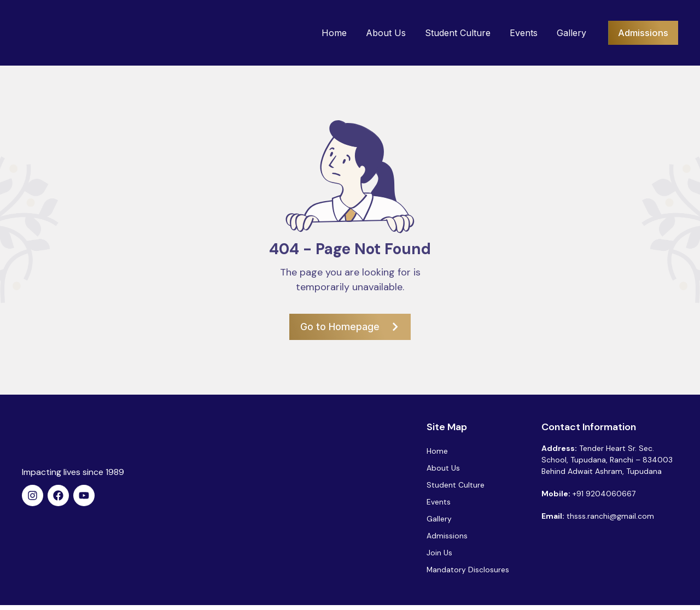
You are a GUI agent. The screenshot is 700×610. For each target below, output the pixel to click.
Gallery (565, 33)
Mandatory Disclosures (468, 574)
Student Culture (452, 33)
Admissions (447, 539)
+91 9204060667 (604, 494)
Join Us (439, 556)
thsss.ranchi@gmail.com (610, 516)
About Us (380, 33)
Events (518, 33)
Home (328, 33)
